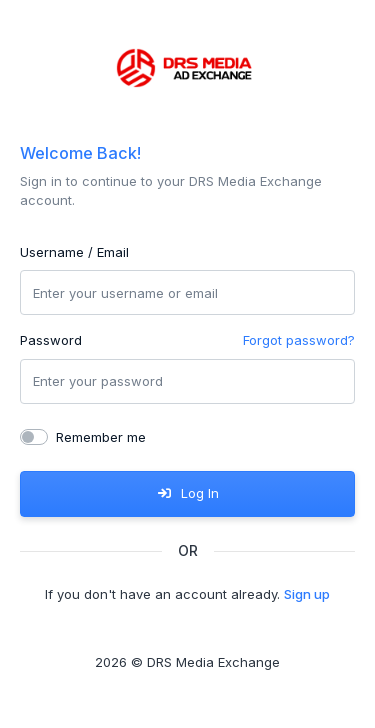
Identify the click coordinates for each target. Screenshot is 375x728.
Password (51, 340)
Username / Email (74, 252)
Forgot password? (299, 340)
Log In (187, 493)
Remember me (101, 437)
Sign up (307, 594)
